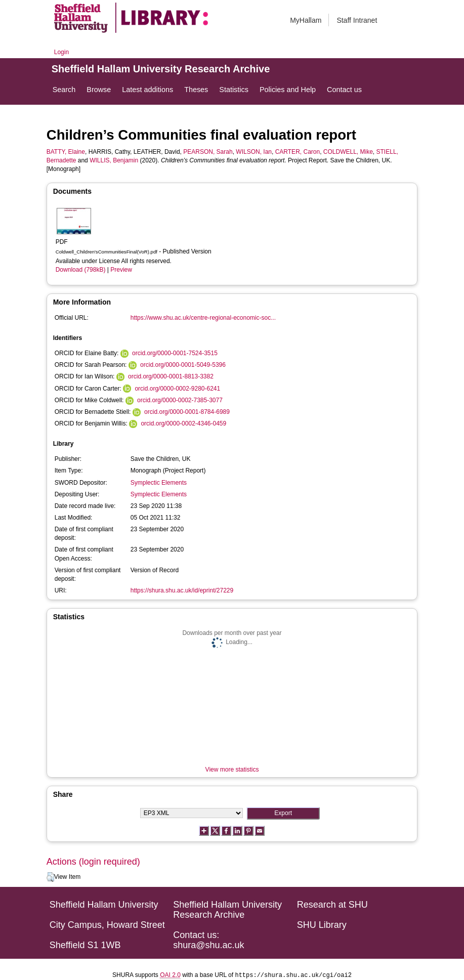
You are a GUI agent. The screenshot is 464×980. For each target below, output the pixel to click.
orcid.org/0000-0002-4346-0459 (183, 423)
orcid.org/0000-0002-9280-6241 (177, 389)
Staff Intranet (357, 20)
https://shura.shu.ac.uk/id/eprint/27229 (182, 590)
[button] (50, 877)
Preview (121, 270)
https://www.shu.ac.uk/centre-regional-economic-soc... (203, 318)
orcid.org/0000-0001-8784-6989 (187, 412)
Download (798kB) (81, 270)
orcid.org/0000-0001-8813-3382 (171, 376)
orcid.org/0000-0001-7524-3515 (175, 353)
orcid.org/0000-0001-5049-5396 (183, 365)
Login (61, 52)
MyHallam (306, 20)
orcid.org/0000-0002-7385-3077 (180, 400)
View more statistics (232, 770)
